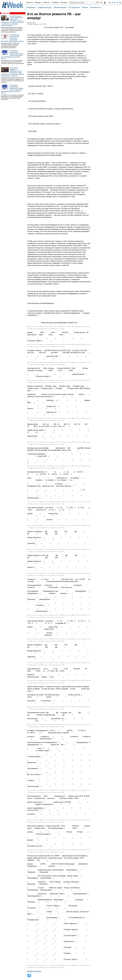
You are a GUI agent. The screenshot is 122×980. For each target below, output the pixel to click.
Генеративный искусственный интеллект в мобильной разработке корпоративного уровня (12, 38)
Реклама (64, 3)
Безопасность (96, 7)
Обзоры (38, 3)
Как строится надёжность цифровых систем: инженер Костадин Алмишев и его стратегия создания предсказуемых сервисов (12, 72)
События (46, 3)
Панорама (5, 13)
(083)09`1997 (31, 23)
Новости (30, 3)
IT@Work (55, 3)
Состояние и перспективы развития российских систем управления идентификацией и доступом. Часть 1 (12, 55)
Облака (85, 7)
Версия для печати (34, 971)
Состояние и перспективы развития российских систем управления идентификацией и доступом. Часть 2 (12, 89)
